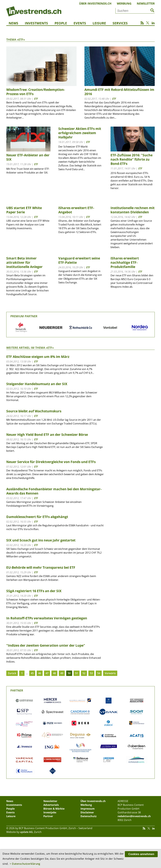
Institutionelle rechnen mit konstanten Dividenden (133, 210)
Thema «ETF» (16, 40)
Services (120, 23)
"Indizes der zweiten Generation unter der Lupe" (46, 645)
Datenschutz (89, 816)
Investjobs (50, 812)
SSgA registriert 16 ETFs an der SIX (34, 591)
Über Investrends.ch (95, 3)
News (13, 23)
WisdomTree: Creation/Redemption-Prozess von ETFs (36, 92)
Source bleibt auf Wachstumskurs (34, 411)
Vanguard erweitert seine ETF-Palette (79, 260)
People (61, 23)
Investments (36, 23)
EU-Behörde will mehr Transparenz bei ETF (41, 567)
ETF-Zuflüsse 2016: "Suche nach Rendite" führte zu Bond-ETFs (132, 159)
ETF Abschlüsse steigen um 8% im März (38, 357)
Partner (17, 690)
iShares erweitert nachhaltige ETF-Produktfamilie (125, 262)
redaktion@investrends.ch (134, 816)
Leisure (99, 23)
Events (80, 23)
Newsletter (146, 3)
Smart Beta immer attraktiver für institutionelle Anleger (24, 262)
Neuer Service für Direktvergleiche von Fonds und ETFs (51, 462)
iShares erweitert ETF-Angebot (76, 210)
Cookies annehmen (141, 854)
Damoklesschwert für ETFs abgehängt (37, 517)
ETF (36, 99)
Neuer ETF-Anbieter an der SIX (28, 157)
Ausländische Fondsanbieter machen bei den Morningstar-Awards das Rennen (54, 491)
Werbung (124, 3)
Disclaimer (87, 812)
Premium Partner (24, 316)
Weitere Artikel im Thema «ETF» (30, 348)
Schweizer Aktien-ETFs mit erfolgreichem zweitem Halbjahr (80, 133)
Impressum (88, 809)
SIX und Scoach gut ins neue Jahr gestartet (41, 540)
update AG (26, 832)
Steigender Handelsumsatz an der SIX (37, 384)
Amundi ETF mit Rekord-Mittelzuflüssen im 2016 (119, 92)
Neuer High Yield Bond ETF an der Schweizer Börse (47, 435)
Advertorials (51, 805)
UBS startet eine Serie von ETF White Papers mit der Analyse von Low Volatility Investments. (28, 225)
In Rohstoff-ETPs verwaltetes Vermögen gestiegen (47, 618)
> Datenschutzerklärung (25, 864)
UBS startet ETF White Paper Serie (24, 210)
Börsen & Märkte (54, 809)
